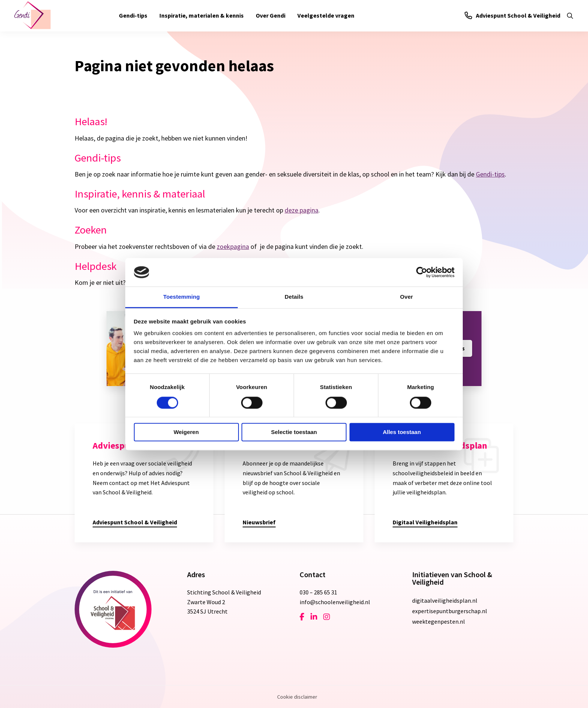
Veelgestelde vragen (326, 15)
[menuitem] (133, 16)
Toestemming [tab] (181, 297)
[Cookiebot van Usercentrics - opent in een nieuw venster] (422, 272)
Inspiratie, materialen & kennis (202, 15)
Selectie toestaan (294, 432)
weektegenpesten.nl (439, 621)
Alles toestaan (402, 432)
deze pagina (301, 210)
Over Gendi (271, 15)
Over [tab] (407, 297)
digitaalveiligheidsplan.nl (445, 600)
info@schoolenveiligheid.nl (335, 602)
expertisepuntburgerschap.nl (450, 611)
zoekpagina (233, 246)
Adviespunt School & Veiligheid (512, 15)
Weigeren (186, 432)
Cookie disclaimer (297, 697)
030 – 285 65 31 (318, 592)
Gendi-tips (133, 15)
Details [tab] (294, 297)
